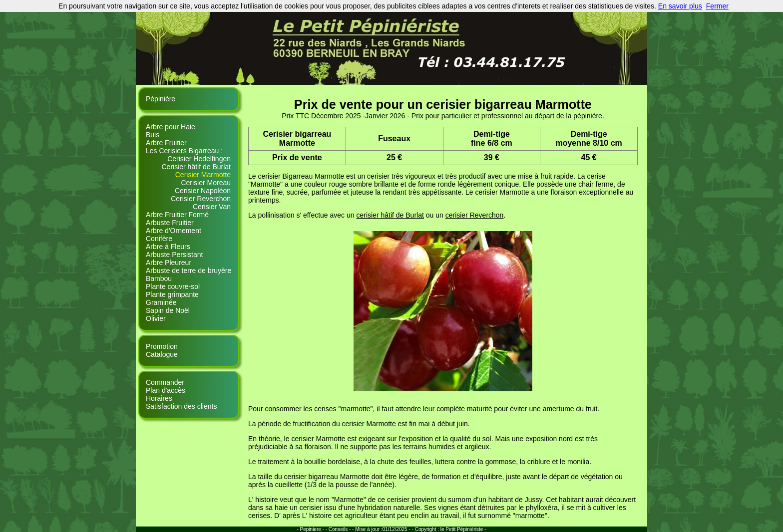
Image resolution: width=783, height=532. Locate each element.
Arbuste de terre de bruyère (189, 270)
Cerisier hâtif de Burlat (196, 167)
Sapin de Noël (168, 310)
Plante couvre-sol (173, 286)
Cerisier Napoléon (203, 191)
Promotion (162, 346)
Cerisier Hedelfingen (199, 159)
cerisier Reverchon (475, 215)
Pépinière (161, 99)
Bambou (159, 278)
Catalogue (162, 354)
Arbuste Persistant (174, 255)
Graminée (161, 302)
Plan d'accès (166, 390)
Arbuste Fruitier (170, 223)
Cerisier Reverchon (201, 199)
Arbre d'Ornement (174, 231)
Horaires (159, 398)
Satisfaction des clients (181, 406)
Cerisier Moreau (206, 183)
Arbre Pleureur (169, 263)
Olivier (156, 318)
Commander (165, 382)
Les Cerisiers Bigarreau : (184, 151)
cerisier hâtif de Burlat (390, 215)
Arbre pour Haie (171, 127)
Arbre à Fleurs (168, 247)
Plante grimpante (172, 294)
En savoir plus (680, 6)
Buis (153, 135)
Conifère (159, 239)
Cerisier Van (212, 207)
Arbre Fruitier (166, 143)
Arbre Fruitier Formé (177, 215)
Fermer (717, 6)
